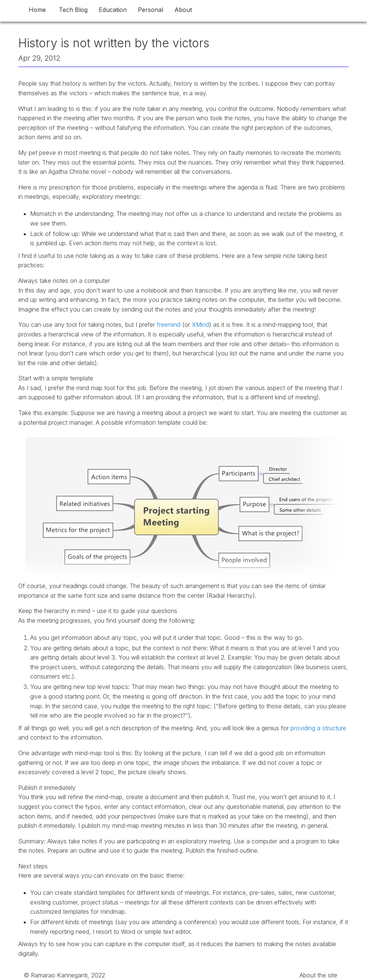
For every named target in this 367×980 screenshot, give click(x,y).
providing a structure (318, 728)
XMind (200, 325)
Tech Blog (73, 10)
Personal (151, 10)
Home (37, 10)
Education (113, 10)
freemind (169, 325)
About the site (318, 975)
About (183, 10)
